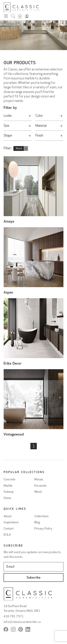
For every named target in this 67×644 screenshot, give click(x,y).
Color (49, 117)
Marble (8, 486)
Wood (38, 492)
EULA (7, 535)
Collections (41, 516)
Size (18, 127)
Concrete (9, 480)
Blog (37, 523)
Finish (49, 137)
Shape (18, 137)
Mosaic (39, 480)
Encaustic (41, 486)
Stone (7, 498)
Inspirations (11, 523)
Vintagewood (14, 435)
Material (49, 127)
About (8, 516)
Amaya (9, 222)
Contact (9, 529)
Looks (18, 117)
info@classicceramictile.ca (22, 622)
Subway (9, 492)
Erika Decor (13, 364)
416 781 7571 (14, 617)
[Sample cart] (20, 17)
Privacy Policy (43, 529)
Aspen (8, 293)
